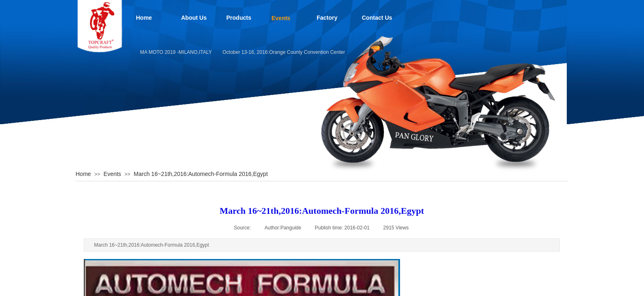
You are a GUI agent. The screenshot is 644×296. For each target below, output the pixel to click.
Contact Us (377, 18)
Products (239, 18)
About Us (194, 18)
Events (281, 18)
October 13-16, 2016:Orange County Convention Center (286, 52)
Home (144, 18)
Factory (327, 18)
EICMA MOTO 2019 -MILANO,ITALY (174, 52)
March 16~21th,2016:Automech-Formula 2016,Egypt (201, 174)
